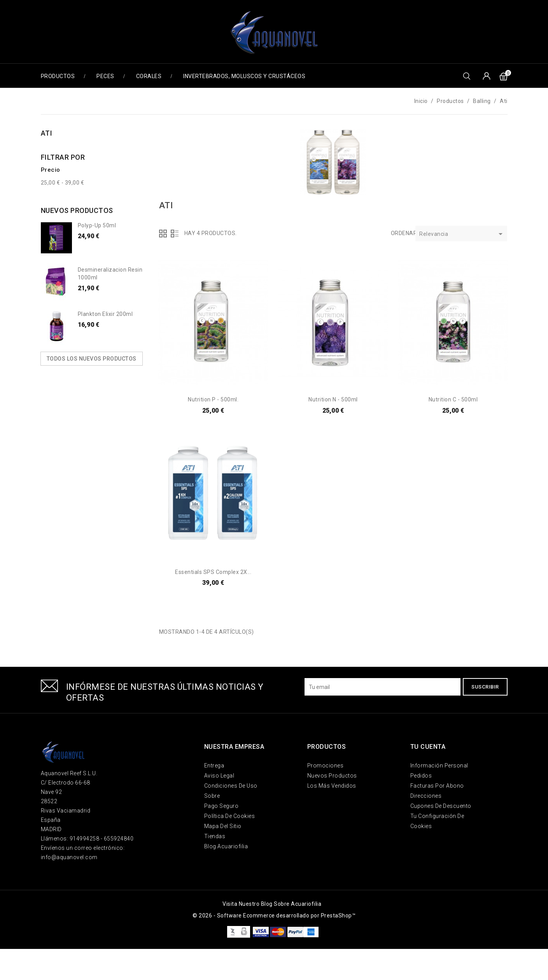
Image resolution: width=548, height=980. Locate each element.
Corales (149, 76)
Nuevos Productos (332, 776)
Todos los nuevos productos (92, 359)
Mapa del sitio (223, 826)
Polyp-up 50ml (97, 225)
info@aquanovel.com (69, 857)
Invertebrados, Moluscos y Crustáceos (244, 76)
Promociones (326, 766)
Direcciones (426, 796)
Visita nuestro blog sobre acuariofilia (272, 904)
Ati (47, 133)
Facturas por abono (437, 786)
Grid (163, 234)
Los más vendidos (332, 786)
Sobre (212, 796)
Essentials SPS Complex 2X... (213, 572)
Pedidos (421, 776)
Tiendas (215, 836)
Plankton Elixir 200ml (105, 314)
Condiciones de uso (231, 786)
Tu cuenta (428, 747)
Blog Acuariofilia (226, 846)
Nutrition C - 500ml (453, 399)
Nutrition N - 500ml (333, 399)
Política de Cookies (230, 816)
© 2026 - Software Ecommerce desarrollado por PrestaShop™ (274, 915)
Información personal (439, 766)
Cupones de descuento (441, 806)
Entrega (214, 766)
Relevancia (462, 235)
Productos (58, 76)
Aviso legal (219, 776)
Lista (175, 234)
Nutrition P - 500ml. (213, 399)
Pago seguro (221, 806)
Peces (105, 76)
